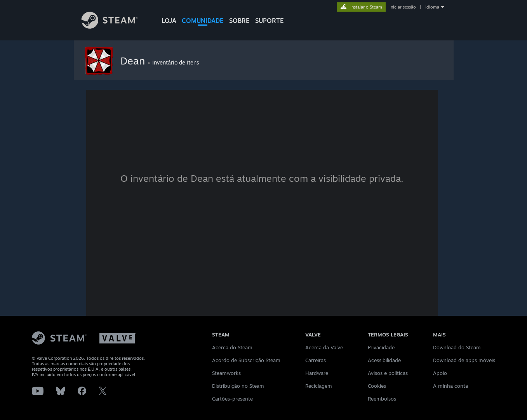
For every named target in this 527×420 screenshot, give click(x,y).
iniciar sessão (403, 7)
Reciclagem (319, 386)
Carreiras (316, 360)
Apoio (440, 373)
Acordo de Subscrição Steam (246, 360)
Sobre (239, 21)
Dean (134, 61)
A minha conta (450, 386)
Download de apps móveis (464, 360)
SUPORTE (270, 21)
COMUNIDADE (203, 21)
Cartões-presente (232, 399)
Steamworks (226, 373)
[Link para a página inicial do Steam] (115, 27)
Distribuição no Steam (238, 386)
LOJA (169, 21)
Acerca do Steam (232, 347)
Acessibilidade (384, 360)
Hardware (317, 373)
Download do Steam (457, 347)
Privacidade (381, 347)
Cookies (377, 386)
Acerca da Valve (324, 347)
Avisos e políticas (388, 373)
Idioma (432, 7)
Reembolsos (382, 399)
